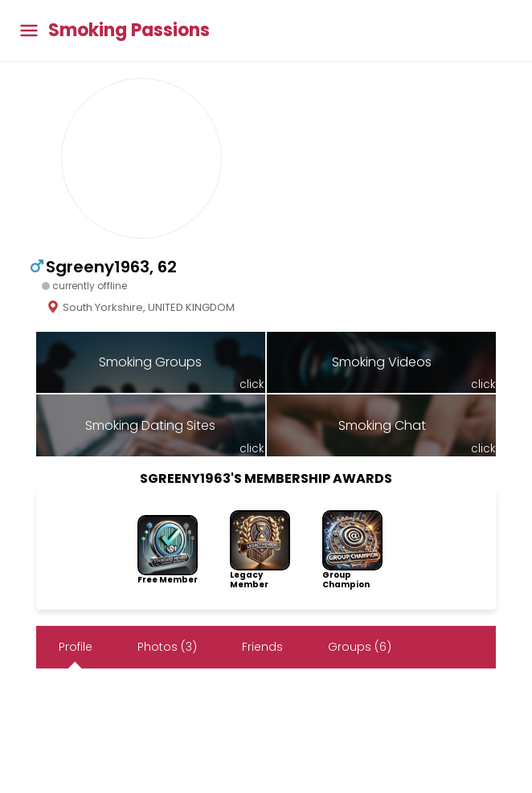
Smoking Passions (129, 31)
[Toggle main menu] (29, 31)
